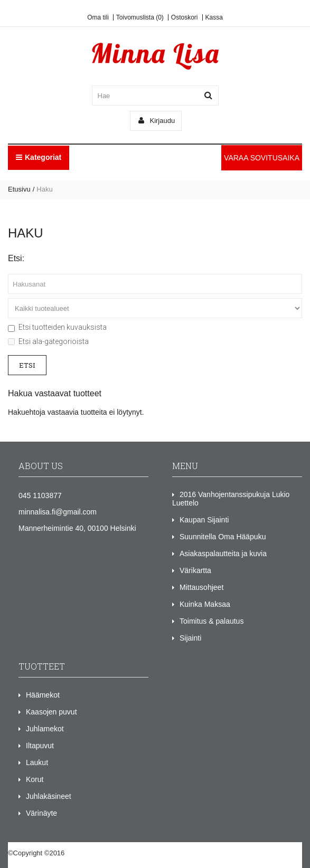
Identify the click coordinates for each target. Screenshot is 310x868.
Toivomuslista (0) (140, 17)
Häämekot (43, 695)
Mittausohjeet (201, 587)
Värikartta (195, 570)
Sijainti (190, 638)
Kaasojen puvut (51, 712)
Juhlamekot (45, 729)
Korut (35, 779)
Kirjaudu (157, 121)
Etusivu (19, 189)
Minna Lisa (83, 853)
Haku (44, 189)
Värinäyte (41, 813)
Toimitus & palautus (212, 621)
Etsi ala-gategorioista (48, 341)
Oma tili (98, 17)
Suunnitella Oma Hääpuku (223, 537)
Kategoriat (39, 157)
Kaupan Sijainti (204, 520)
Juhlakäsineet (49, 796)
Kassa (214, 17)
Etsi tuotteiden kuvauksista (57, 327)
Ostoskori (185, 17)
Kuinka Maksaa (205, 604)
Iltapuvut (40, 746)
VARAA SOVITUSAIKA (262, 158)
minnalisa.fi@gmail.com (58, 512)
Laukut (37, 762)
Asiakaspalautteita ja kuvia (223, 554)
